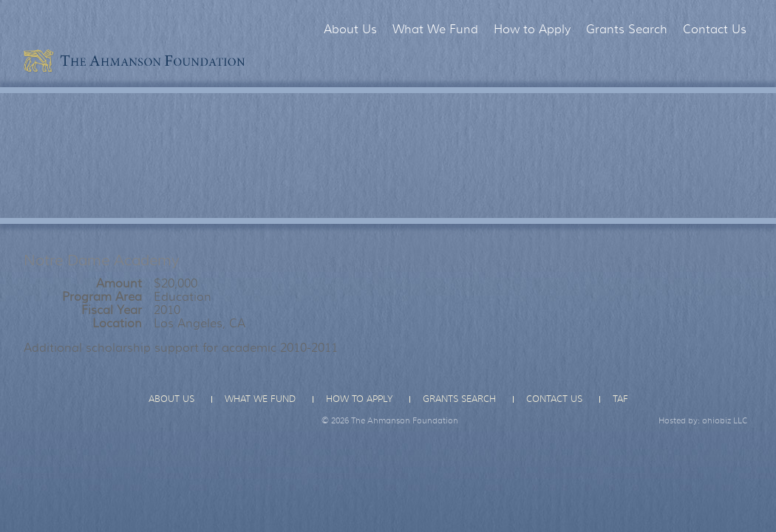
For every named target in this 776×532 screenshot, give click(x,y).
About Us (350, 30)
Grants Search (627, 30)
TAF (620, 399)
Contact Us (715, 30)
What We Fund (435, 30)
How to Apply (532, 30)
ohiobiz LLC (725, 420)
